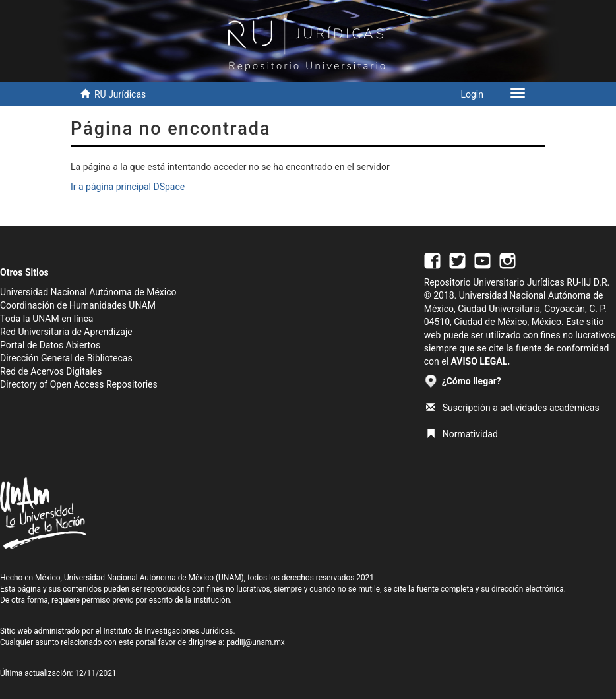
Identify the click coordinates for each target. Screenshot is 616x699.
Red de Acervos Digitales (51, 371)
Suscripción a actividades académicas (513, 408)
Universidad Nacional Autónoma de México (88, 292)
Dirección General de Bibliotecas (66, 358)
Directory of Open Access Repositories (79, 384)
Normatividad (462, 434)
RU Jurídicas (120, 94)
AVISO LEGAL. (480, 361)
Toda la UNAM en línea (46, 319)
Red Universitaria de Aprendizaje (66, 332)
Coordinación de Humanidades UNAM (78, 305)
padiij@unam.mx (256, 642)
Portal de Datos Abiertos (50, 345)
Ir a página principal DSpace (128, 187)
